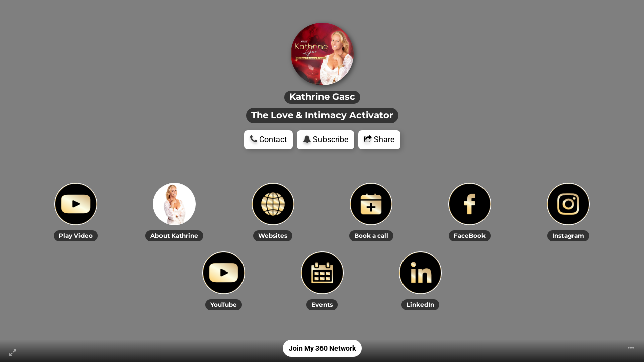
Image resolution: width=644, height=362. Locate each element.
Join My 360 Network (322, 348)
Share (379, 140)
